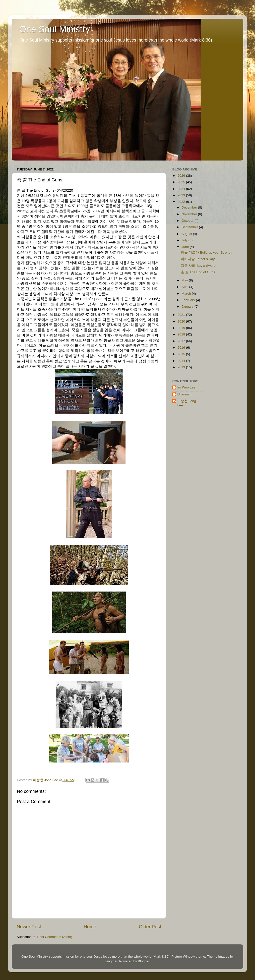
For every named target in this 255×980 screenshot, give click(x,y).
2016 (182, 348)
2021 (182, 315)
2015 (182, 354)
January (188, 306)
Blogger (144, 961)
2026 (182, 176)
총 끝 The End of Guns (198, 272)
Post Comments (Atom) (55, 937)
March (187, 294)
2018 (182, 334)
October (188, 221)
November (190, 214)
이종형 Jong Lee (187, 403)
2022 (182, 202)
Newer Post (29, 927)
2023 (182, 195)
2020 (182, 321)
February (189, 300)
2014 (182, 361)
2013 (182, 367)
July (185, 240)
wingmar (111, 961)
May (185, 280)
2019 (182, 328)
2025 (182, 182)
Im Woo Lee (186, 387)
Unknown (184, 394)
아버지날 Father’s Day (198, 259)
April (185, 287)
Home (90, 927)
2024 (182, 189)
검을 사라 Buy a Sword (198, 266)
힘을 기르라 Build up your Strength (207, 252)
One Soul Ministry (55, 29)
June (186, 247)
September (190, 227)
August (187, 234)
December (190, 207)
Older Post (150, 927)
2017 (182, 341)
